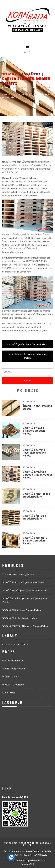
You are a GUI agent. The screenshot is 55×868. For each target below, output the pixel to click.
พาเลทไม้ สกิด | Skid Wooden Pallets (34, 517)
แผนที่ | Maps (9, 693)
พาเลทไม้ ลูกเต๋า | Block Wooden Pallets (36, 495)
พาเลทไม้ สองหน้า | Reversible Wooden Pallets (34, 453)
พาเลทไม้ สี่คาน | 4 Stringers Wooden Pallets (34, 431)
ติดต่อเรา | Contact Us (13, 685)
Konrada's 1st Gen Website (15, 645)
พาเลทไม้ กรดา (28, 25)
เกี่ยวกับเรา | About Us (13, 661)
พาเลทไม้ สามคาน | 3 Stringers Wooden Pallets (35, 541)
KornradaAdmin (44, 87)
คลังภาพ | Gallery (10, 677)
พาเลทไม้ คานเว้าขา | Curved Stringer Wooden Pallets (38, 475)
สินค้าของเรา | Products (14, 669)
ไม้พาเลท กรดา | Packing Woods (37, 408)
